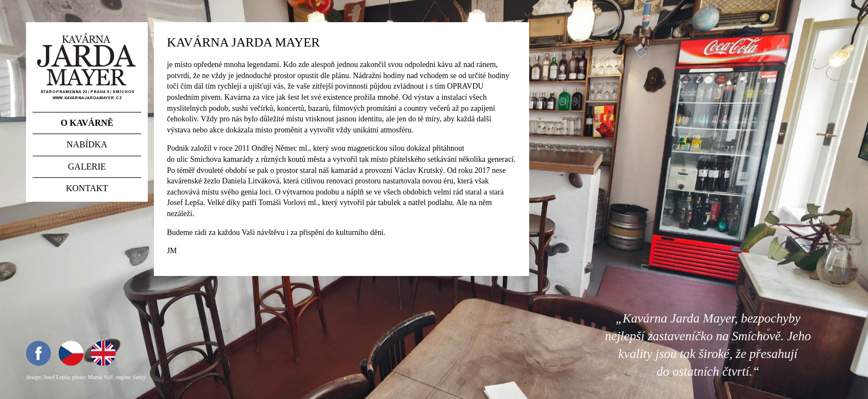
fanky (140, 377)
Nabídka (87, 144)
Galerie (87, 167)
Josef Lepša (56, 377)
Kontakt (87, 188)
